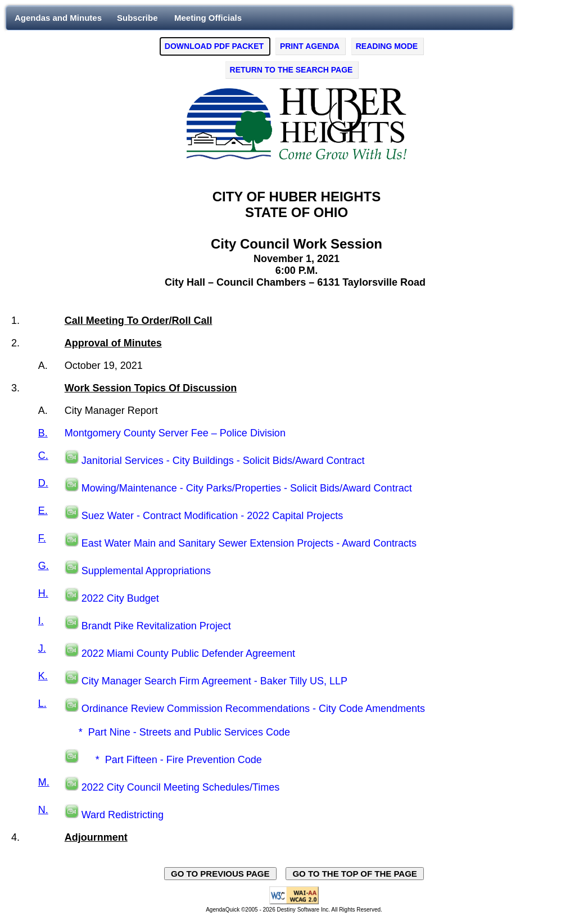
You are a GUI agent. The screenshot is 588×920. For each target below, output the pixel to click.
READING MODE (387, 46)
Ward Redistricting (123, 815)
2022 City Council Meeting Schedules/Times (181, 787)
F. (42, 538)
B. (43, 433)
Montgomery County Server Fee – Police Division (175, 433)
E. (43, 511)
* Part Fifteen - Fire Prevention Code (172, 760)
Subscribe (137, 18)
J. (42, 648)
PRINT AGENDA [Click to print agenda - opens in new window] (310, 46)
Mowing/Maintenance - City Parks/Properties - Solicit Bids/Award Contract (247, 488)
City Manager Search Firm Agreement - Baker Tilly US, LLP (214, 681)
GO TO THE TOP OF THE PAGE (355, 874)
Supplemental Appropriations (146, 571)
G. (44, 566)
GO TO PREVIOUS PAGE (220, 874)
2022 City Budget (120, 598)
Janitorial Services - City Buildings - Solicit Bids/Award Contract (223, 461)
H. (43, 593)
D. (43, 483)
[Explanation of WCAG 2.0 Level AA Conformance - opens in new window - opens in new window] (294, 902)
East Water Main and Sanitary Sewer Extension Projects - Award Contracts (249, 543)
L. (42, 703)
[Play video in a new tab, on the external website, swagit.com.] (72, 461)
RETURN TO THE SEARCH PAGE (291, 70)
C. (43, 456)
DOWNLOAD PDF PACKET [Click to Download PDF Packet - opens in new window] (214, 46)
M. (44, 782)
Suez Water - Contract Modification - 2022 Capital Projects (212, 516)
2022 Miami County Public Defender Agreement (188, 653)
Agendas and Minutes (58, 18)
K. (43, 676)
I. (41, 621)
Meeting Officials (208, 18)
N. (43, 810)
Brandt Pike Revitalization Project (156, 626)
